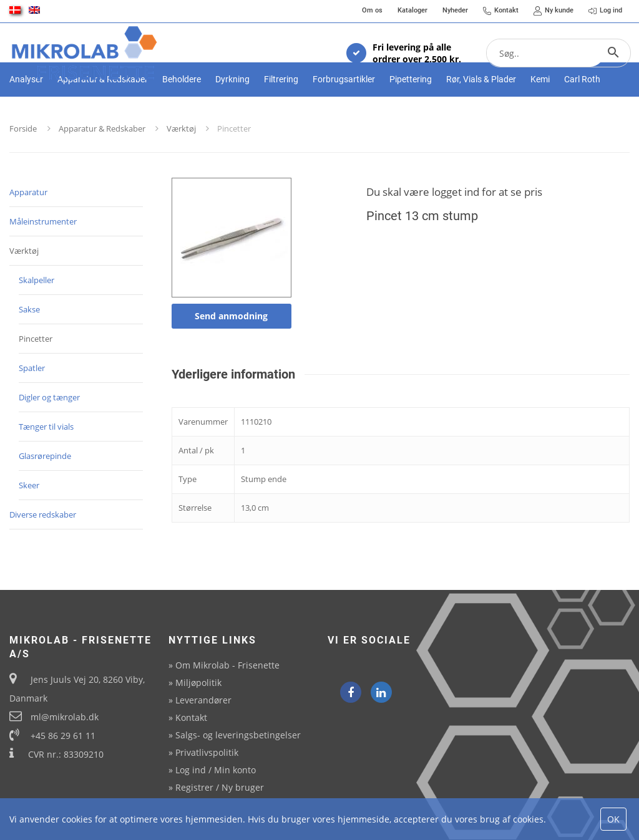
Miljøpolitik (198, 683)
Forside (23, 170)
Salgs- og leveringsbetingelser (238, 735)
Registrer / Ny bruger (220, 787)
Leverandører (203, 700)
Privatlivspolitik (207, 752)
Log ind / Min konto (216, 770)
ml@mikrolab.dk (65, 717)
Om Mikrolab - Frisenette (227, 665)
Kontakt (191, 717)
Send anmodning (231, 358)
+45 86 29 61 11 (63, 736)
